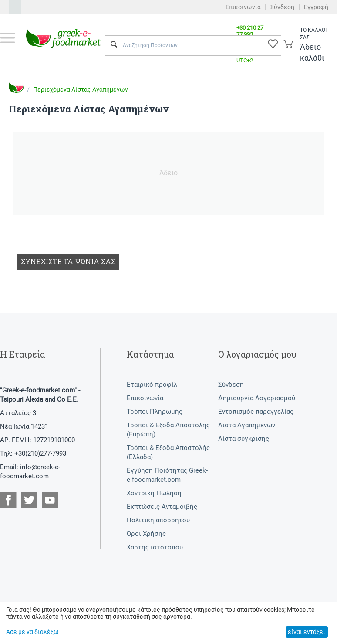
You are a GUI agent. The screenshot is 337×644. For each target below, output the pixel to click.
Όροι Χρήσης (146, 534)
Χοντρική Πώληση (154, 493)
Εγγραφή (316, 7)
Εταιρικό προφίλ (152, 385)
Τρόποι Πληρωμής (155, 412)
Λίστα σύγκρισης (244, 439)
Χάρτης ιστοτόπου (155, 547)
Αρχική (17, 88)
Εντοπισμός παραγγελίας (256, 412)
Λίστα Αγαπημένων (247, 425)
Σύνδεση (282, 7)
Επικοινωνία (243, 7)
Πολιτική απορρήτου (158, 520)
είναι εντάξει (307, 632)
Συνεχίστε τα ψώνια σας (68, 261)
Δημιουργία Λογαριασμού (257, 398)
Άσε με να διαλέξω (32, 632)
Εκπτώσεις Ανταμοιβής (162, 507)
